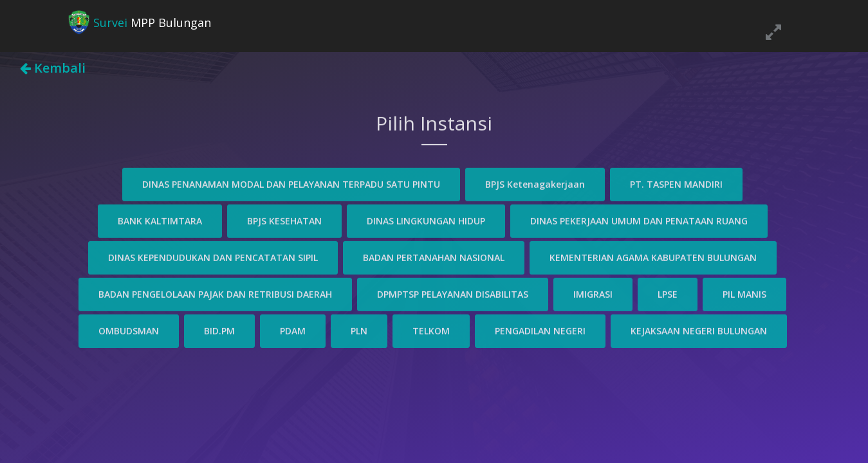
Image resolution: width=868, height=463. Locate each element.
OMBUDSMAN (129, 330)
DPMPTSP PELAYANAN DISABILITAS (453, 293)
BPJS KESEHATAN (284, 220)
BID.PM (219, 330)
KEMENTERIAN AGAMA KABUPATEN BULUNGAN (653, 256)
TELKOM (431, 330)
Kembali (53, 68)
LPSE (668, 293)
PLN (359, 330)
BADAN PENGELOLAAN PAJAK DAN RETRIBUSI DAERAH (215, 293)
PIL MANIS (744, 293)
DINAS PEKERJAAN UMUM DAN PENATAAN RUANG (639, 220)
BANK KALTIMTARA (160, 220)
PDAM (293, 330)
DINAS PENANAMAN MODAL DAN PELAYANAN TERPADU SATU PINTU (291, 183)
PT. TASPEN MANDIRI (676, 183)
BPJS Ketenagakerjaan (535, 183)
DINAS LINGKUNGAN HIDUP (426, 220)
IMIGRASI (593, 293)
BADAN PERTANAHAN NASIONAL (434, 256)
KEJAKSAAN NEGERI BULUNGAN (699, 330)
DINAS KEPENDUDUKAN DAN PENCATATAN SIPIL (213, 256)
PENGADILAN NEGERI (540, 330)
